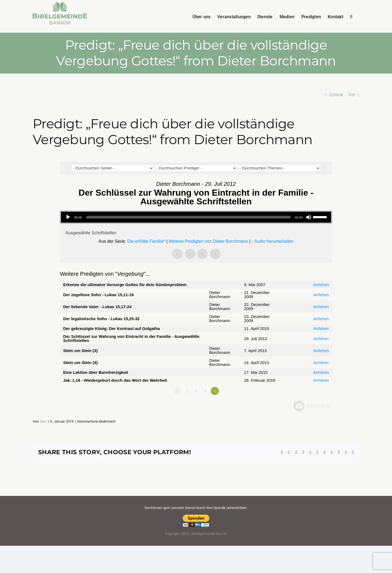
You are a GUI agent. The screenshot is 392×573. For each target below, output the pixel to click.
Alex (43, 421)
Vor (352, 95)
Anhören (321, 285)
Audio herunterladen (274, 241)
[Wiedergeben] (68, 217)
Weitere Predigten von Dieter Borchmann (208, 241)
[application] (196, 217)
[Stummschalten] (309, 217)
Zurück (336, 95)
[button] (351, 16)
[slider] (189, 217)
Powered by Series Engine (312, 406)
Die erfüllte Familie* (146, 241)
